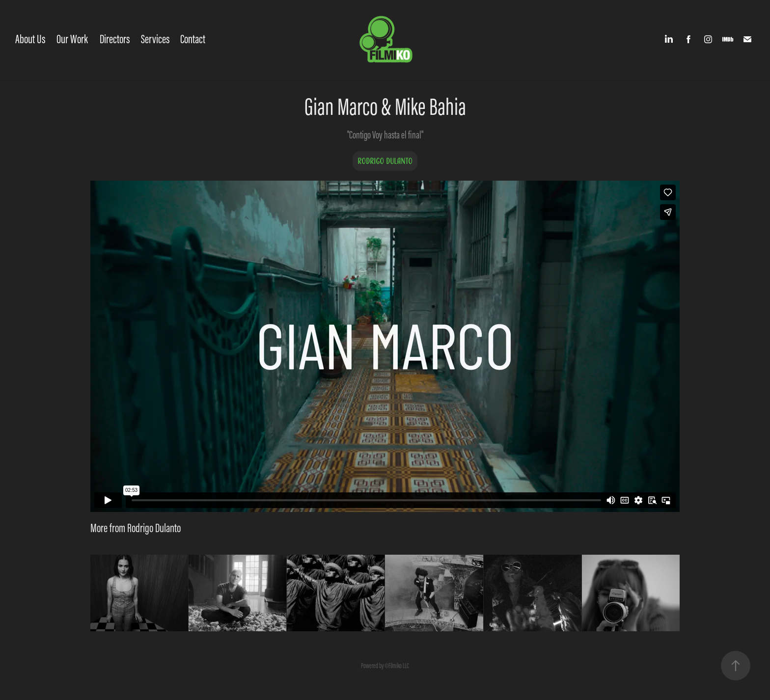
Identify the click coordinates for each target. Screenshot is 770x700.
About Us (30, 39)
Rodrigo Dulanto (385, 161)
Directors (115, 39)
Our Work (72, 39)
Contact (193, 39)
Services (155, 39)
